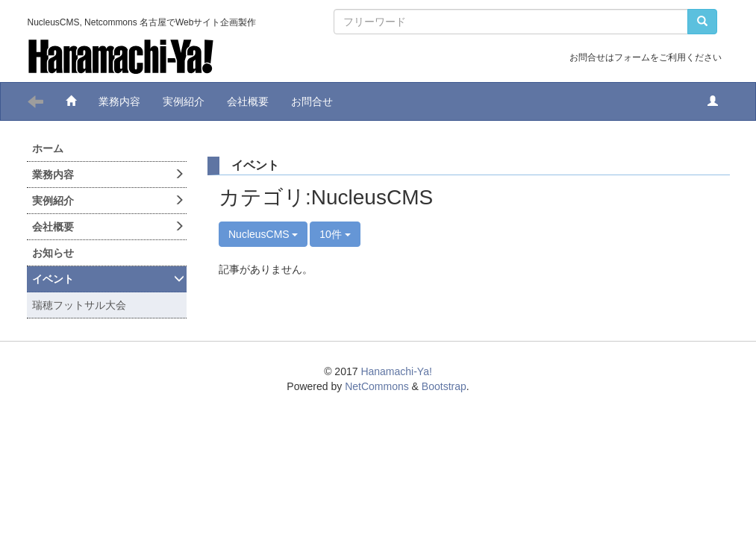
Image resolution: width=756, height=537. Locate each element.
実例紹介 (184, 101)
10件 (335, 234)
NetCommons (377, 386)
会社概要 (248, 101)
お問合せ (312, 101)
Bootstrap (444, 386)
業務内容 (119, 101)
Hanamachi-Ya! (396, 371)
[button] (713, 101)
